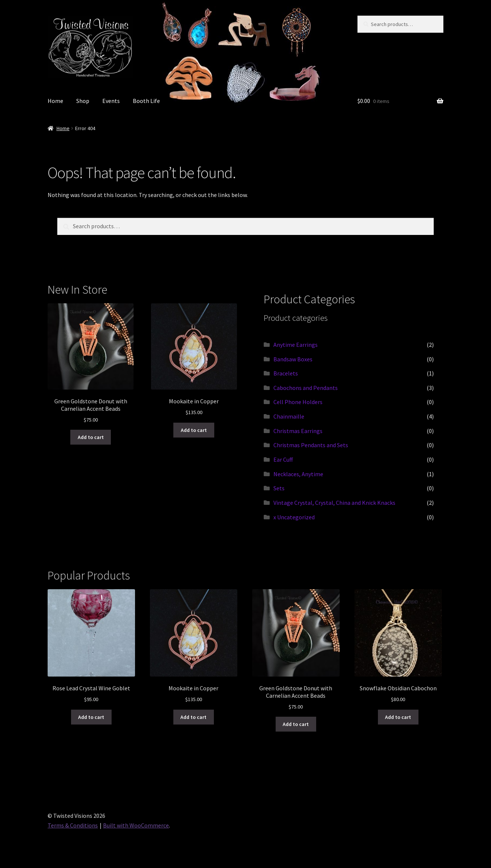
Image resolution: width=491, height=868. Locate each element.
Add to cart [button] (91, 437)
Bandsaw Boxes (293, 359)
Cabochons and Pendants (306, 388)
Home (55, 101)
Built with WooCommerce (136, 825)
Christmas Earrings (298, 431)
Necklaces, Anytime (298, 474)
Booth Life (146, 101)
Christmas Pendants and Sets (311, 445)
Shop (83, 101)
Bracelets (286, 373)
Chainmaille (289, 416)
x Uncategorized (294, 517)
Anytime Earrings (296, 345)
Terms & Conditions (73, 825)
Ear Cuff (283, 459)
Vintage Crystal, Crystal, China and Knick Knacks (334, 503)
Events (111, 101)
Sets (279, 488)
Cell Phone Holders (298, 402)
